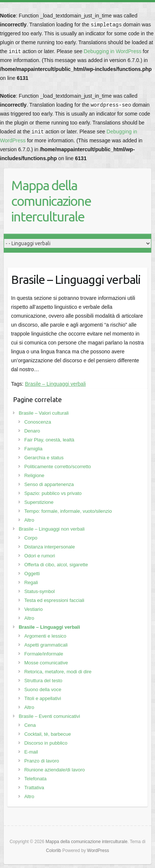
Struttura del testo (43, 681)
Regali (31, 582)
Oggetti (32, 574)
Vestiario (33, 609)
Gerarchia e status (44, 458)
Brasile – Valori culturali (44, 413)
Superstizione (39, 502)
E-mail (31, 752)
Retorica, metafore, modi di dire (58, 672)
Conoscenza (37, 422)
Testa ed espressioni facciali (54, 600)
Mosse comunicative (46, 663)
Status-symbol (39, 591)
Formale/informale (44, 654)
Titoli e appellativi (42, 698)
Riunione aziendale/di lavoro (54, 770)
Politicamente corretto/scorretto (57, 467)
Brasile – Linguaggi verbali (55, 384)
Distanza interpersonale (50, 547)
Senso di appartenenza (49, 484)
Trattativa (34, 788)
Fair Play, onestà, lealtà (49, 440)
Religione (34, 475)
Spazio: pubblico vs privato (53, 493)
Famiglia (33, 449)
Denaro (32, 431)
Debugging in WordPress (113, 51)
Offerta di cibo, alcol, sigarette (56, 565)
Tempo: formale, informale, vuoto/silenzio (68, 511)
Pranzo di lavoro (42, 761)
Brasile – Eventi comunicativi (49, 716)
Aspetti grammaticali (46, 645)
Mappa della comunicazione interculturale (51, 201)
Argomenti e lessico (45, 636)
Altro (29, 520)
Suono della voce (43, 689)
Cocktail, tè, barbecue (47, 734)
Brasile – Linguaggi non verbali (52, 529)
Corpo (31, 538)
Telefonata (35, 779)
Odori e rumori (39, 556)
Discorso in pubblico (46, 743)
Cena (30, 725)
